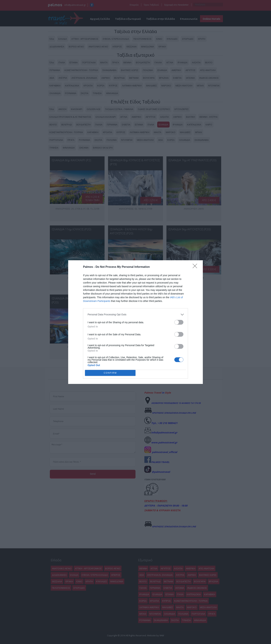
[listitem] (135, 315)
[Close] (196, 267)
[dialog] (135, 322)
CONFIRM (110, 373)
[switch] (179, 322)
